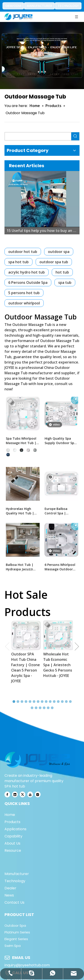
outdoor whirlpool (24, 303)
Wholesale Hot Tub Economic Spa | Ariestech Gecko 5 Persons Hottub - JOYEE (58, 665)
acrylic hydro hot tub (27, 272)
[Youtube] (30, 794)
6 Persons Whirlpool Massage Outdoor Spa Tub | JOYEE (60, 567)
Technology (15, 881)
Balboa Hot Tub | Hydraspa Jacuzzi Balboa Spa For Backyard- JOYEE (20, 567)
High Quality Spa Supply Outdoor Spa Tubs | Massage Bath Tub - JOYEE (60, 441)
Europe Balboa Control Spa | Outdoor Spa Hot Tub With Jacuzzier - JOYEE (61, 511)
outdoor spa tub (54, 262)
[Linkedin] (15, 794)
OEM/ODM (13, 6)
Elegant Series (16, 939)
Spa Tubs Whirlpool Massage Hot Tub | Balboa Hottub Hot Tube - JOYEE (21, 441)
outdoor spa (59, 252)
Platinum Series (17, 932)
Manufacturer (17, 874)
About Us (12, 843)
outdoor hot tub (23, 252)
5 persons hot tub (24, 293)
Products (12, 822)
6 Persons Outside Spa (28, 282)
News (9, 895)
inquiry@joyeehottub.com (27, 965)
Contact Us (14, 902)
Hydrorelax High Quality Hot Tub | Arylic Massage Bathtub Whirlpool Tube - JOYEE (20, 511)
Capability (13, 836)
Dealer (10, 888)
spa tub (65, 282)
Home (10, 815)
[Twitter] (23, 794)
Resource (13, 851)
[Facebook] (7, 794)
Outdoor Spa (15, 925)
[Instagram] (38, 794)
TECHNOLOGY (68, 6)
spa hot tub (18, 262)
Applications (15, 829)
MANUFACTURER (39, 6)
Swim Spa (13, 946)
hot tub (62, 272)
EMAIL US (21, 958)
